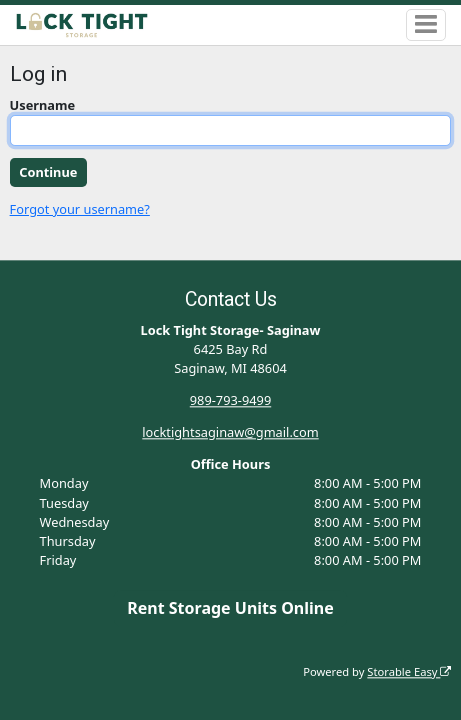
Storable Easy (409, 671)
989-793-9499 (230, 401)
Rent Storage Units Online (230, 608)
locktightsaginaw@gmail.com (230, 433)
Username (43, 105)
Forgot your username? (80, 209)
